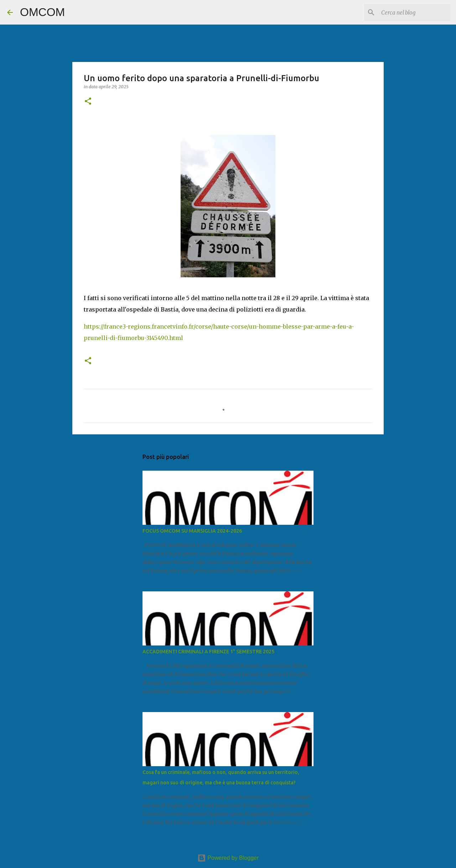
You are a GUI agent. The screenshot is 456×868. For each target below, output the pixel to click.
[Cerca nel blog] (413, 12)
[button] (88, 102)
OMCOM (42, 12)
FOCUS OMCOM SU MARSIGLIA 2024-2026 (192, 531)
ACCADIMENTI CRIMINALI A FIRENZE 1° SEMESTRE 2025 (208, 652)
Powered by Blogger (228, 858)
